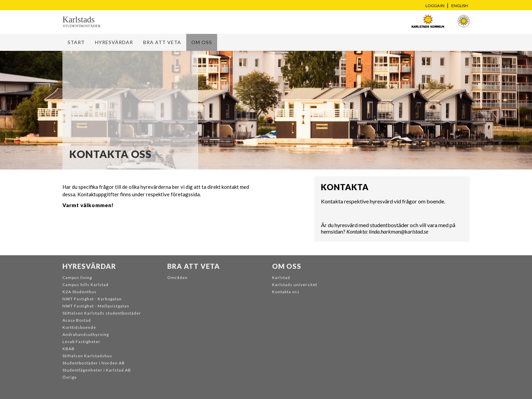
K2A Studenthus (80, 292)
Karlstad (281, 277)
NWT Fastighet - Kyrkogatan (92, 299)
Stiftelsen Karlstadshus (87, 356)
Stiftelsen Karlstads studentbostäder (102, 313)
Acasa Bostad (77, 320)
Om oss (202, 42)
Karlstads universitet (295, 285)
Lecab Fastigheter (81, 342)
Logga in (435, 6)
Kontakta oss (286, 292)
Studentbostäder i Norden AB (94, 363)
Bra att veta (162, 42)
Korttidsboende (79, 327)
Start (76, 42)
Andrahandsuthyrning (86, 334)
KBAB (69, 349)
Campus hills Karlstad (85, 285)
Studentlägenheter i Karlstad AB (97, 370)
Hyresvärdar (114, 42)
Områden (177, 277)
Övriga (70, 377)
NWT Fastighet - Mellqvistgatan (96, 306)
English (460, 6)
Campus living (77, 277)
